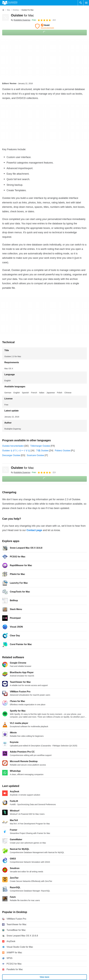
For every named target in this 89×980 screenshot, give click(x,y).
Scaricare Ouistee (35, 455)
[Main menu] (86, 3)
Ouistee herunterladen (13, 446)
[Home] (3, 10)
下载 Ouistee (42, 451)
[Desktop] (16, 10)
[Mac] (9, 10)
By (21, 20)
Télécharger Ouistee (40, 446)
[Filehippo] (10, 3)
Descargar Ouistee (11, 455)
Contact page (34, 530)
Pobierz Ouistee (63, 451)
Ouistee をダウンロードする (16, 451)
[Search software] (81, 3)
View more (45, 977)
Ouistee (22, 15)
